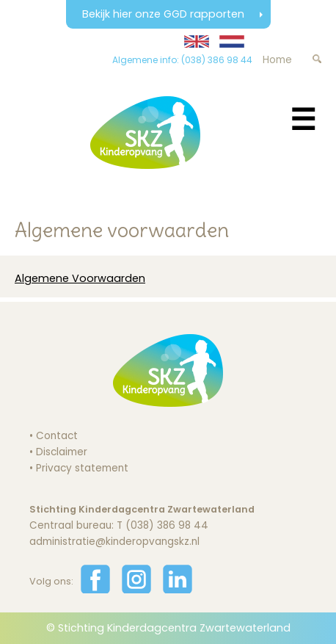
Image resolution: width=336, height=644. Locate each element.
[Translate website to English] (197, 41)
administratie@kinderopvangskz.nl (114, 542)
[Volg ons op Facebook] (95, 590)
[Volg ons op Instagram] (136, 590)
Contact (57, 436)
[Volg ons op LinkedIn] (178, 590)
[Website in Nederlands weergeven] (232, 41)
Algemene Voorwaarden (80, 278)
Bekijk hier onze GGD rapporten (165, 14)
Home (277, 60)
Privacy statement (82, 468)
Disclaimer (62, 452)
